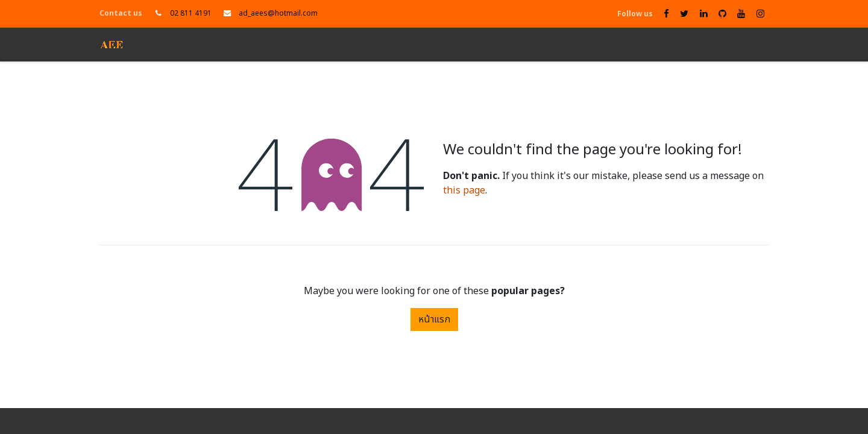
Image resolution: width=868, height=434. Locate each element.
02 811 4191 (191, 13)
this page (464, 190)
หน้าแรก (434, 319)
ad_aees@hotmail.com (278, 13)
